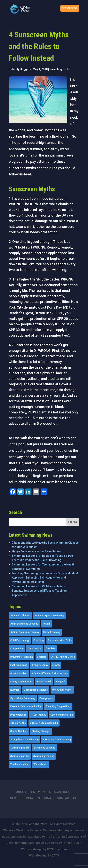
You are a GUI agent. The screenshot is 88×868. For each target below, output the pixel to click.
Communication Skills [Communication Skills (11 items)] (60, 640)
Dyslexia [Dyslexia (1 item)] (42, 657)
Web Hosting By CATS (44, 856)
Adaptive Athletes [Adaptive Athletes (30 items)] (20, 616)
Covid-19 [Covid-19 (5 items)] (51, 649)
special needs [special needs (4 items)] (18, 723)
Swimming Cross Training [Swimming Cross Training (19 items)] (57, 740)
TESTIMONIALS (40, 792)
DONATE (49, 798)
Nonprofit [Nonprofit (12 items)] (61, 682)
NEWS (14, 798)
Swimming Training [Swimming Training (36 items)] (44, 756)
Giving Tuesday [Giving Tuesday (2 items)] (40, 665)
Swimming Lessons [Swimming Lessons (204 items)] (44, 748)
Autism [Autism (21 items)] (47, 624)
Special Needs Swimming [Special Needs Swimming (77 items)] (44, 723)
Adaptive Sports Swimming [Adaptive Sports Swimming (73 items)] (49, 616)
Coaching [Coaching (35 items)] (39, 640)
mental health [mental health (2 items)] (44, 682)
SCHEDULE (62, 792)
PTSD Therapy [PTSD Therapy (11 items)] (38, 715)
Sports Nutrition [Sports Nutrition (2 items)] (19, 731)
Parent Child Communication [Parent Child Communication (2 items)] (26, 706)
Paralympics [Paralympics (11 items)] (46, 698)
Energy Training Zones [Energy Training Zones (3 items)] (63, 657)
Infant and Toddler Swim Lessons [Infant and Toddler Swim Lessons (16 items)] (50, 673)
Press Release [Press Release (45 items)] (18, 715)
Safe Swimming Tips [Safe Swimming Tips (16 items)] (62, 715)
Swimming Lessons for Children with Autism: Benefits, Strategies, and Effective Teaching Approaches (40, 591)
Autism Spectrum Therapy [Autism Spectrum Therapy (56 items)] (25, 632)
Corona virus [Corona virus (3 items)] (35, 649)
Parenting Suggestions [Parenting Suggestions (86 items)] (58, 706)
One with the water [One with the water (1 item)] (62, 690)
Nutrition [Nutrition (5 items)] (15, 690)
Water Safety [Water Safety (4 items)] (41, 764)
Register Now (69, 8)
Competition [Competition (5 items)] (17, 649)
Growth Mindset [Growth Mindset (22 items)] (19, 673)
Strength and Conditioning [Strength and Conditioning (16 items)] (24, 740)
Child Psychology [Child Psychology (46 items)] (20, 640)
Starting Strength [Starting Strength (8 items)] (41, 731)
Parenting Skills (60, 69)
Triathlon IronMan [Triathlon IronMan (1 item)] (20, 764)
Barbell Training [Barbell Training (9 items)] (52, 632)
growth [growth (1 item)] (56, 665)
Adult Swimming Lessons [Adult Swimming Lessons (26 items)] (24, 624)
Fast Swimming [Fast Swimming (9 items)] (19, 665)
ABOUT (21, 792)
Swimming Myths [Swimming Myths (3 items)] (20, 756)
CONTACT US (66, 798)
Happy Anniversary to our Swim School (37, 551)
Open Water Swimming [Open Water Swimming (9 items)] (23, 698)
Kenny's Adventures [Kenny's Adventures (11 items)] (21, 682)
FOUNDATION (30, 798)
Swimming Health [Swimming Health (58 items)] (20, 748)
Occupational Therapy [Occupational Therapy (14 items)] (36, 690)
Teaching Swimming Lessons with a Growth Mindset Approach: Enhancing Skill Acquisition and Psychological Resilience (45, 578)
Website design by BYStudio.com (44, 849)
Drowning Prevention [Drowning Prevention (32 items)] (22, 657)
